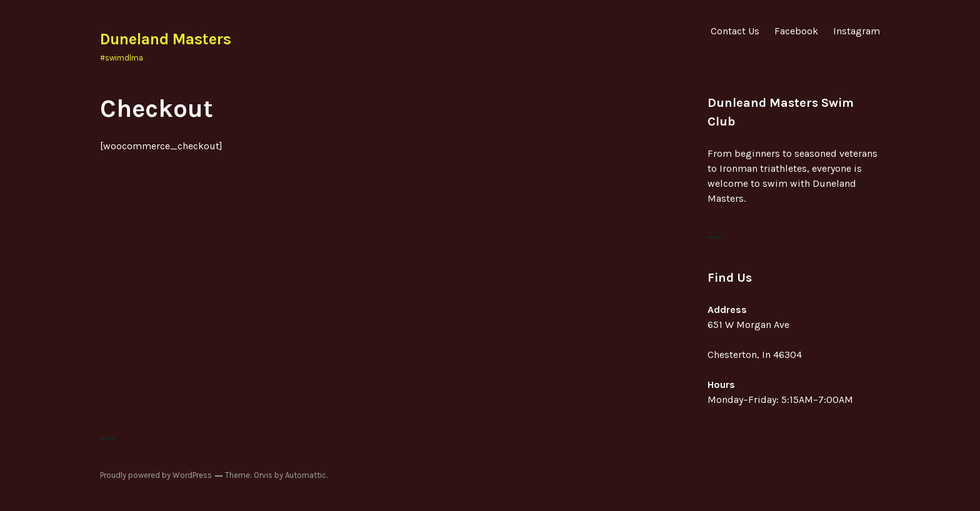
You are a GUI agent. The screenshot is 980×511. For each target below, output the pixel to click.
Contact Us (735, 31)
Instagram (857, 31)
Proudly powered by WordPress (156, 475)
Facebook (796, 31)
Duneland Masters (166, 39)
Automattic (306, 475)
